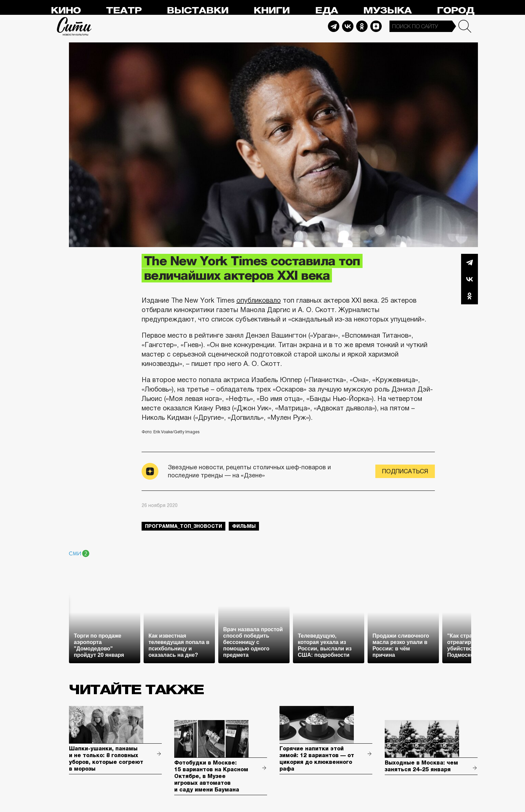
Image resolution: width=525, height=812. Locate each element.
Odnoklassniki (362, 26)
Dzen (376, 26)
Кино (66, 11)
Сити (74, 26)
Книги (272, 11)
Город (456, 11)
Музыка (387, 11)
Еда (327, 11)
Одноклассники (470, 296)
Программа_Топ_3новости (183, 526)
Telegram (334, 26)
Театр (124, 11)
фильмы (244, 526)
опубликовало (259, 300)
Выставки (198, 11)
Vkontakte (348, 26)
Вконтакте (470, 279)
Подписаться (405, 471)
